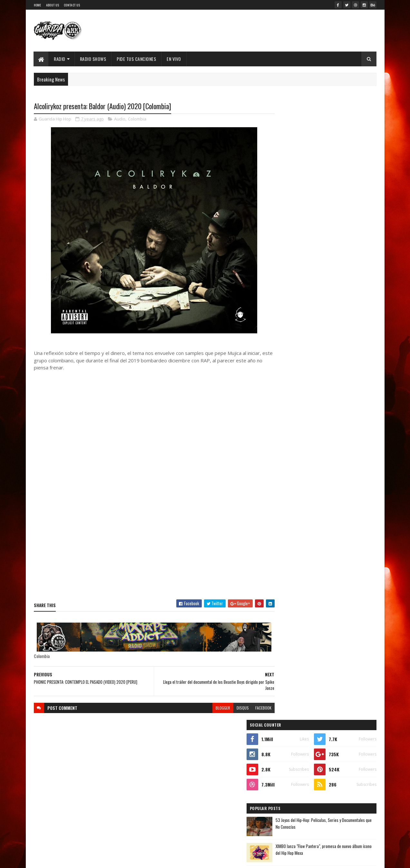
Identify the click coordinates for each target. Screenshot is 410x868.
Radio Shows (93, 59)
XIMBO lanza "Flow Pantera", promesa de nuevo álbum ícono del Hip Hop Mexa (335, 230)
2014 (286, 751)
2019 (286, 705)
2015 (286, 742)
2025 (286, 544)
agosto (287, 632)
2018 (286, 714)
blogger (210, 708)
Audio (120, 119)
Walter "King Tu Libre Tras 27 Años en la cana (339, 253)
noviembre (290, 606)
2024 (286, 553)
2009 (286, 796)
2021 (286, 580)
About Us (53, 5)
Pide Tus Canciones (137, 59)
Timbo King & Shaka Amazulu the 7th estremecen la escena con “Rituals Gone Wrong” (319, 368)
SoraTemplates (91, 859)
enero (285, 694)
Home (38, 5)
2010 (286, 787)
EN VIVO (174, 59)
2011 (285, 778)
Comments (351, 306)
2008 (286, 805)
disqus (230, 708)
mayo (285, 659)
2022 (286, 571)
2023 (286, 562)
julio (284, 641)
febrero (287, 685)
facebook (251, 708)
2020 (286, 589)
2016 (286, 733)
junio (285, 650)
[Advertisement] (148, 548)
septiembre (291, 624)
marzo (286, 677)
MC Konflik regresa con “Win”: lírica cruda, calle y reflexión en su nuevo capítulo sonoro (339, 282)
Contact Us (72, 5)
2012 (286, 769)
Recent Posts (299, 306)
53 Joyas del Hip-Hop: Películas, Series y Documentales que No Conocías (335, 204)
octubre (288, 615)
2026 (286, 535)
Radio (60, 59)
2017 (286, 723)
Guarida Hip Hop (142, 859)
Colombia (137, 119)
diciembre (289, 597)
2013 (286, 760)
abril (284, 668)
